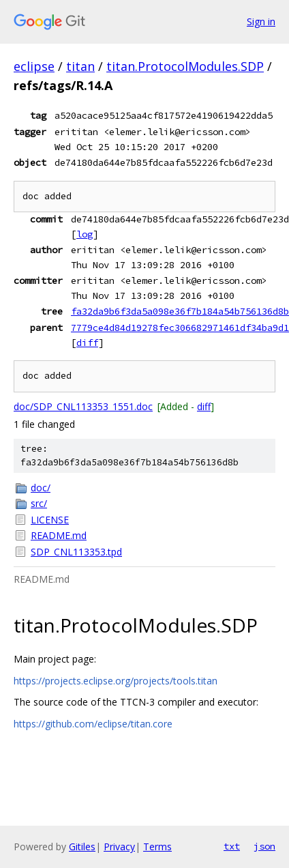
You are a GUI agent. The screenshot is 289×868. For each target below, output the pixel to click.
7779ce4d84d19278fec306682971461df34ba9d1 (180, 328)
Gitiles (82, 847)
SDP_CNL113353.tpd (76, 552)
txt (232, 846)
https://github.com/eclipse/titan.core (93, 724)
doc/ (41, 488)
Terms (157, 847)
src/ (39, 503)
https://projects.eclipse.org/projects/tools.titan (116, 681)
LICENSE (50, 520)
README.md (59, 535)
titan (80, 66)
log (85, 234)
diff (87, 343)
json (264, 846)
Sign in (261, 21)
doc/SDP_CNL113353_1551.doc (83, 406)
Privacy (119, 847)
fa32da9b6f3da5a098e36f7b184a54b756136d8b (180, 311)
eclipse (34, 66)
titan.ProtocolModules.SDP (185, 66)
